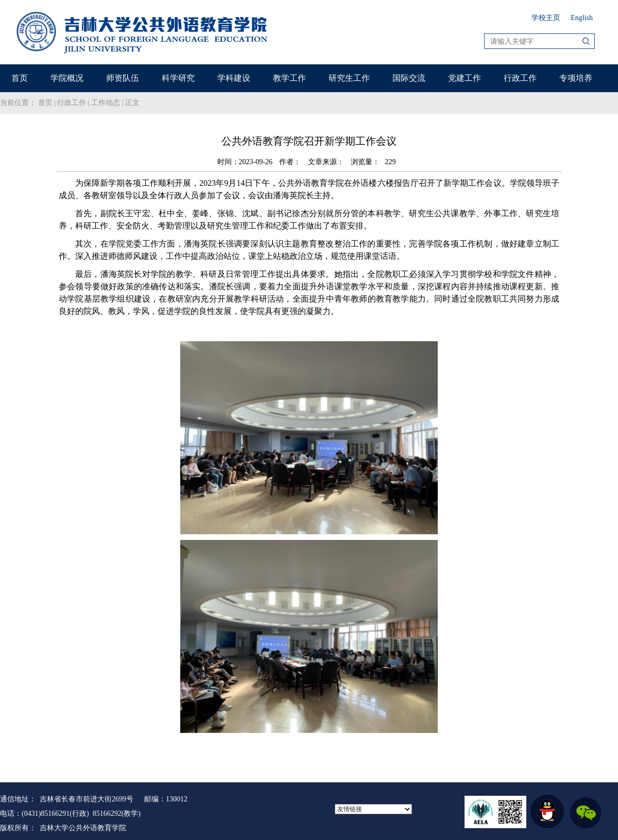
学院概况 (67, 78)
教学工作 (289, 78)
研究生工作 (349, 78)
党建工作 (465, 78)
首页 (20, 78)
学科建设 (234, 78)
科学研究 (178, 78)
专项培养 (576, 78)
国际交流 (409, 78)
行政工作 (520, 78)
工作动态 (106, 103)
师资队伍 (123, 78)
